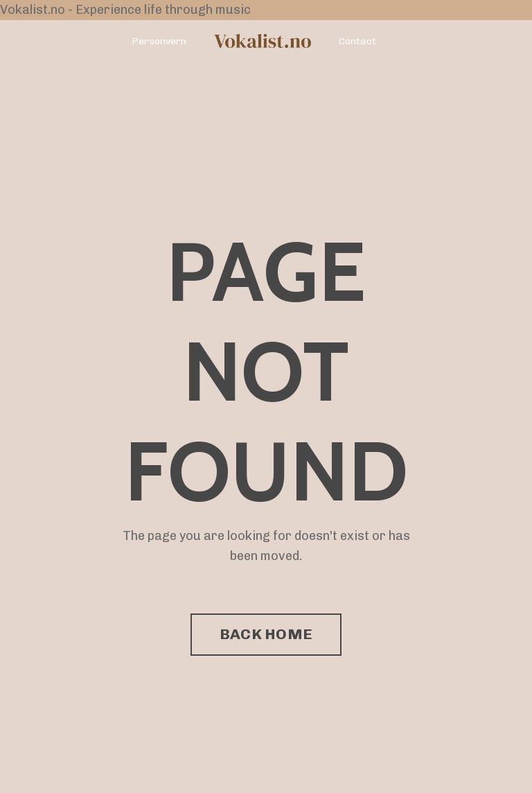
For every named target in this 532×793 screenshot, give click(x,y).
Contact (357, 41)
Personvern (159, 41)
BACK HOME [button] (266, 634)
